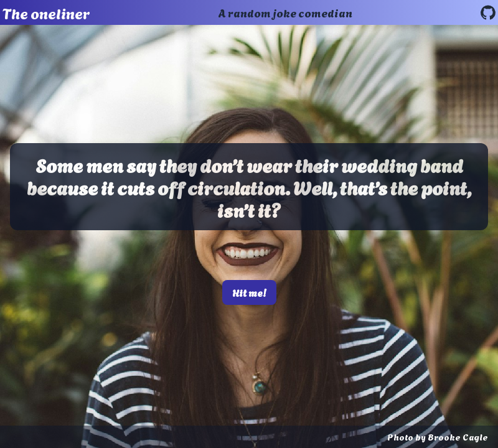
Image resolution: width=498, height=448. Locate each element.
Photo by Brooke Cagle (438, 436)
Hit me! (249, 292)
